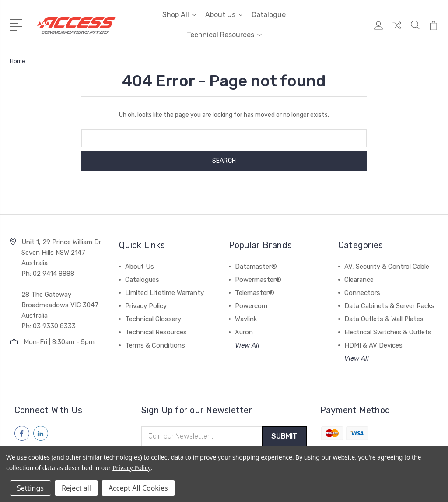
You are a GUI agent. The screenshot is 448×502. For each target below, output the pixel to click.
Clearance (359, 280)
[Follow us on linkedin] (41, 433)
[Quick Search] (415, 30)
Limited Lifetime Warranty (164, 293)
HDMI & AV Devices (373, 345)
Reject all (76, 488)
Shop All (179, 15)
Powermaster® (258, 280)
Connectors (362, 293)
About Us (224, 15)
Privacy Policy (146, 306)
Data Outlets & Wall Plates (384, 319)
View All (247, 345)
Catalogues (142, 280)
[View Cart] (434, 30)
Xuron (244, 332)
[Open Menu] (17, 24)
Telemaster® (255, 293)
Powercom (251, 306)
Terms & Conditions (155, 345)
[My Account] (378, 30)
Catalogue (269, 15)
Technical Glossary (153, 319)
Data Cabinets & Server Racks (389, 306)
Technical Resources (224, 35)
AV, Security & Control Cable (387, 267)
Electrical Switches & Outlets (388, 332)
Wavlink (246, 319)
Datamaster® (256, 267)
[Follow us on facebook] (22, 433)
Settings (30, 488)
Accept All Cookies (138, 488)
